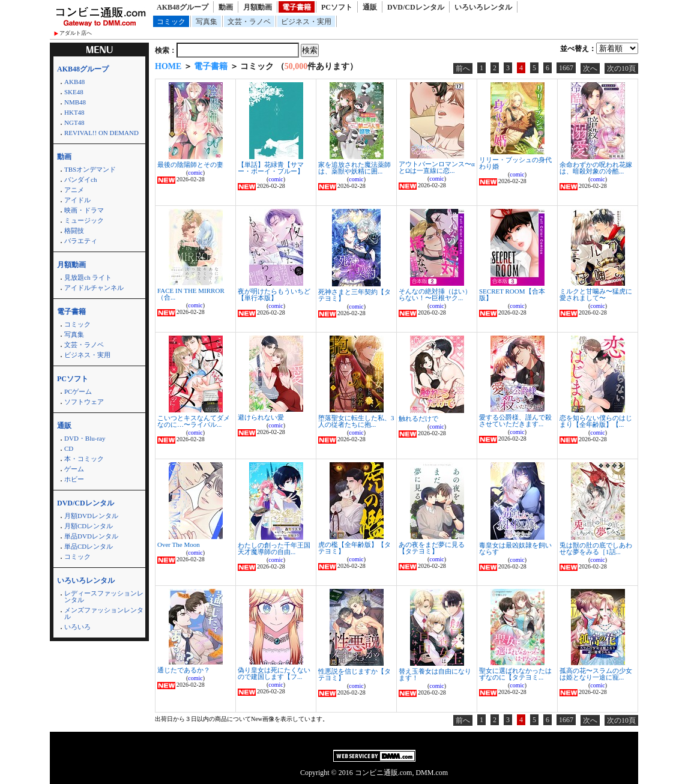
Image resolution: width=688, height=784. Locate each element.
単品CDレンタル (89, 546)
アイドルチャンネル (94, 288)
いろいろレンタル (483, 7)
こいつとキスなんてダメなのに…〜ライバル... (194, 421)
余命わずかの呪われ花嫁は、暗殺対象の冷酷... (596, 168)
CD (69, 448)
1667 (566, 68)
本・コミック (84, 459)
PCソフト (337, 7)
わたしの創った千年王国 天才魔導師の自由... (274, 548)
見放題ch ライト (88, 277)
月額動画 (258, 7)
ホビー (74, 479)
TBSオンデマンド (90, 169)
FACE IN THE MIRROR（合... (191, 294)
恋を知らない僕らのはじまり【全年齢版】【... (596, 421)
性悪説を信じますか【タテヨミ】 (355, 674)
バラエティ (81, 241)
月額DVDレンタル (91, 516)
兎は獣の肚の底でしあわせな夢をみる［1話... (596, 548)
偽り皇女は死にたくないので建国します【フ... (274, 673)
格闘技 (74, 231)
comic (195, 173)
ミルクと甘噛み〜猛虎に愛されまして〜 (596, 294)
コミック (171, 22)
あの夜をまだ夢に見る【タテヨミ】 (432, 548)
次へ (590, 68)
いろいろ (77, 627)
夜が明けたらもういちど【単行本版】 (274, 294)
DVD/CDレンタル (416, 7)
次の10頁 (621, 68)
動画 (226, 7)
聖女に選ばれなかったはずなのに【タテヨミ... (515, 674)
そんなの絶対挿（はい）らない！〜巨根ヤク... (435, 294)
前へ (463, 68)
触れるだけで (418, 418)
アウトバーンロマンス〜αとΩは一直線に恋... (437, 167)
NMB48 (75, 102)
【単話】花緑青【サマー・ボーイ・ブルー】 (271, 168)
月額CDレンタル (89, 526)
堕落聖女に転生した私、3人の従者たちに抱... (356, 421)
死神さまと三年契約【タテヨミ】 (355, 295)
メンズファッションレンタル (104, 613)
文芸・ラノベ (249, 22)
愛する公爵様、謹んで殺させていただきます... (515, 421)
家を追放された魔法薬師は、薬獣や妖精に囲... (355, 168)
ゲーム (74, 469)
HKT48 (74, 112)
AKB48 (74, 82)
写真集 (207, 22)
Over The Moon (179, 544)
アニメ (74, 190)
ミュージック (84, 220)
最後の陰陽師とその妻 (190, 164)
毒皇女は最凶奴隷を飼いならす (515, 548)
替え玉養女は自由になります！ (435, 674)
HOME (168, 66)
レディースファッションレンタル (104, 596)
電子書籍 (297, 7)
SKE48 (74, 92)
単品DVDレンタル (91, 536)
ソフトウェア (84, 402)
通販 (370, 7)
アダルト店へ (76, 33)
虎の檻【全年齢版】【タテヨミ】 (355, 548)
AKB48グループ (183, 7)
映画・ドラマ (84, 210)
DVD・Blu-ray (85, 438)
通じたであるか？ (184, 670)
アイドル (77, 200)
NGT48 (74, 122)
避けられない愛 (261, 417)
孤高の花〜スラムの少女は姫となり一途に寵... (596, 674)
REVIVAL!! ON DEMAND (101, 133)
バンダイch (80, 179)
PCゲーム (78, 391)
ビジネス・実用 (306, 22)
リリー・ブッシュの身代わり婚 (515, 163)
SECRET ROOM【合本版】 (512, 294)
